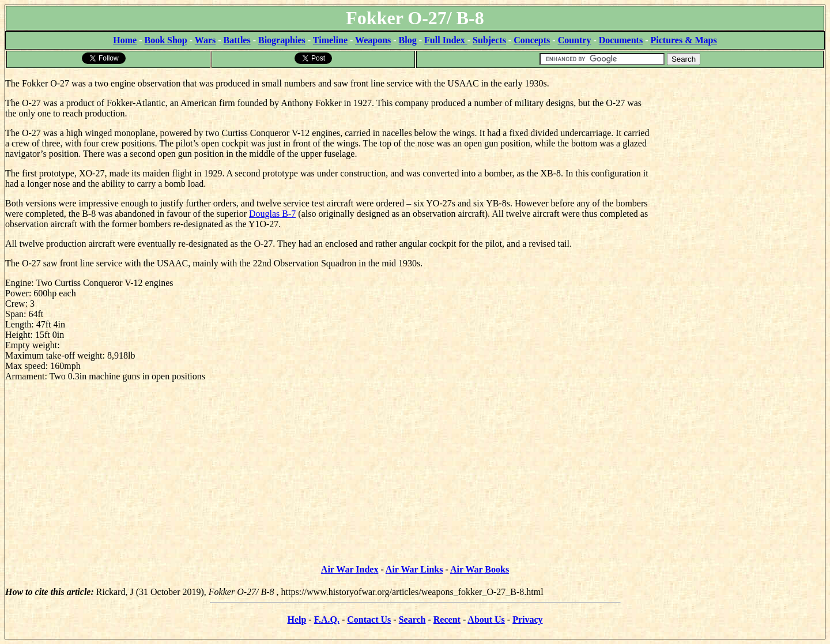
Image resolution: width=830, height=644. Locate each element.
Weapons (373, 40)
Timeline (330, 40)
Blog (408, 40)
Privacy (527, 619)
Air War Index (350, 569)
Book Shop (165, 40)
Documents (621, 40)
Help (297, 619)
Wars (205, 40)
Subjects (489, 40)
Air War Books (480, 569)
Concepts (532, 40)
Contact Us (369, 619)
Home (125, 40)
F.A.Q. (327, 619)
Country (575, 40)
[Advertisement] (738, 141)
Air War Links (414, 569)
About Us (486, 619)
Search (412, 619)
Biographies (282, 40)
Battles (237, 40)
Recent (447, 619)
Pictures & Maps (684, 40)
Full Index (446, 40)
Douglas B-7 (272, 214)
